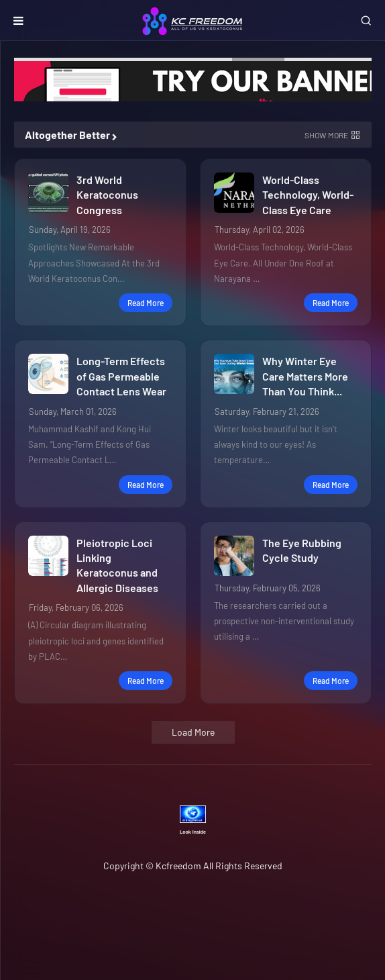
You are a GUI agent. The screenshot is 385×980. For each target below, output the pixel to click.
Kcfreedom (178, 866)
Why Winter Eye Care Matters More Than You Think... (305, 376)
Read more (146, 303)
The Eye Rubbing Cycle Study (302, 550)
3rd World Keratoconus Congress (107, 195)
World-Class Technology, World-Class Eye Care (308, 195)
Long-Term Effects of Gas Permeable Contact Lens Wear (121, 376)
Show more (326, 135)
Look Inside (193, 832)
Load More (193, 732)
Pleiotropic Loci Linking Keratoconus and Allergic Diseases (117, 565)
